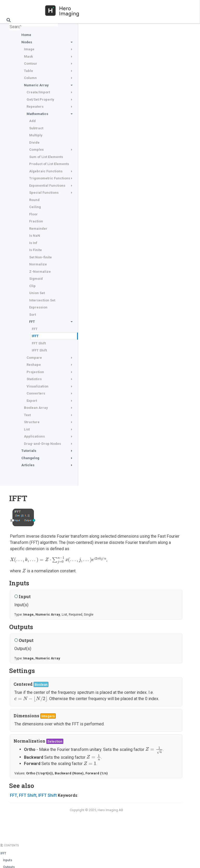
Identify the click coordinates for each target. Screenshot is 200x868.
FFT (32, 322)
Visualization (37, 386)
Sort (33, 315)
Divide (34, 142)
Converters (36, 393)
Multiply (36, 135)
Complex (36, 150)
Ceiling (35, 207)
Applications (34, 436)
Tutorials (29, 451)
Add (32, 121)
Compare (34, 358)
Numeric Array (36, 85)
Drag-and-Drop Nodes (42, 444)
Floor (33, 214)
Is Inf (33, 243)
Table (29, 71)
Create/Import (38, 92)
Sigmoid (36, 279)
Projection (35, 372)
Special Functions (44, 193)
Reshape (34, 365)
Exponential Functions (47, 186)
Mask (28, 56)
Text (27, 415)
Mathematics (37, 114)
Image (29, 49)
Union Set (37, 293)
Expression (38, 307)
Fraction (36, 221)
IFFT (35, 336)
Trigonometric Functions (50, 178)
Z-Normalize (40, 272)
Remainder (38, 229)
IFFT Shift (39, 350)
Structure (32, 422)
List (27, 429)
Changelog (30, 458)
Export (32, 401)
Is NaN (35, 236)
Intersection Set (42, 300)
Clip (32, 286)
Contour (31, 63)
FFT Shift (39, 343)
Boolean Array (36, 408)
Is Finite (36, 250)
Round (34, 200)
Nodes (27, 42)
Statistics (34, 379)
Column (30, 78)
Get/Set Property (40, 99)
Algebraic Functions (46, 171)
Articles (28, 465)
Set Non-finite (40, 257)
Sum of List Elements (46, 157)
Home (26, 35)
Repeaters (35, 107)
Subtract (36, 128)
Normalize (38, 264)
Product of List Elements (49, 164)
